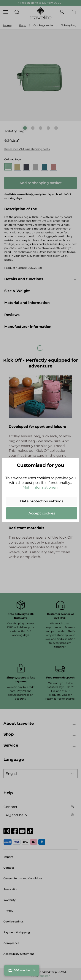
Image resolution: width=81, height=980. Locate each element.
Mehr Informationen (40, 487)
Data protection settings (42, 501)
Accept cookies (42, 513)
